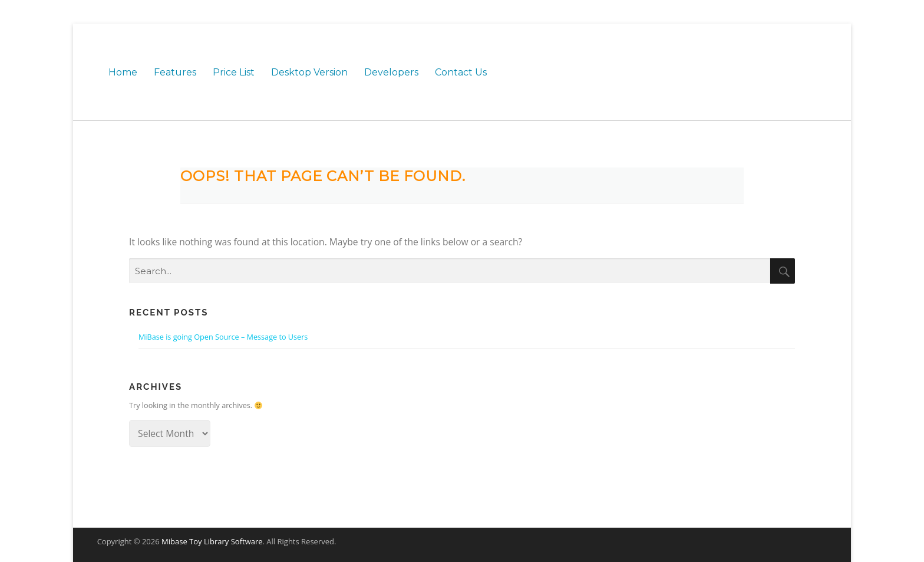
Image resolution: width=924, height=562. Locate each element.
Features (175, 72)
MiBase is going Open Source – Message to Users (223, 337)
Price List (234, 72)
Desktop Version (309, 72)
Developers (391, 72)
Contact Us (461, 72)
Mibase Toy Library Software (212, 541)
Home (123, 72)
